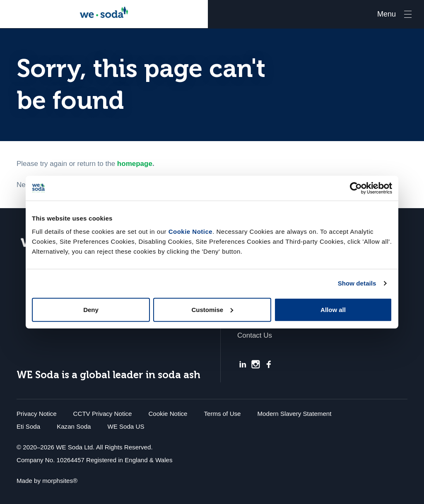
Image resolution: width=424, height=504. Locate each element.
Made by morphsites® (47, 481)
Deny (91, 309)
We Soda (104, 14)
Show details (357, 283)
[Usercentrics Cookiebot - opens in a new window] (356, 188)
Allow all (333, 309)
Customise (212, 309)
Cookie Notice (191, 231)
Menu (387, 14)
